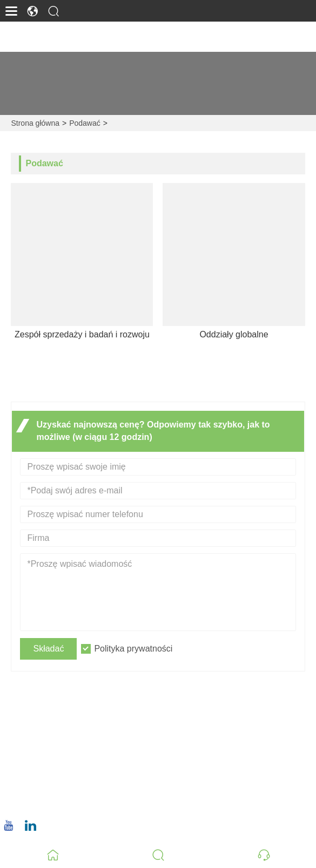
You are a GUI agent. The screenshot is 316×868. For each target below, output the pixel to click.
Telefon (51, 789)
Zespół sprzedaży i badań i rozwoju (82, 334)
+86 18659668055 (61, 802)
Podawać (85, 123)
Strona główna (35, 123)
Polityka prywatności (133, 649)
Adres (45, 708)
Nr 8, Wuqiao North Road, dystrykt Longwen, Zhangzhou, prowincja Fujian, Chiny (169, 727)
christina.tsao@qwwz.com (76, 768)
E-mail (44, 755)
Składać (48, 649)
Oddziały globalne (234, 334)
